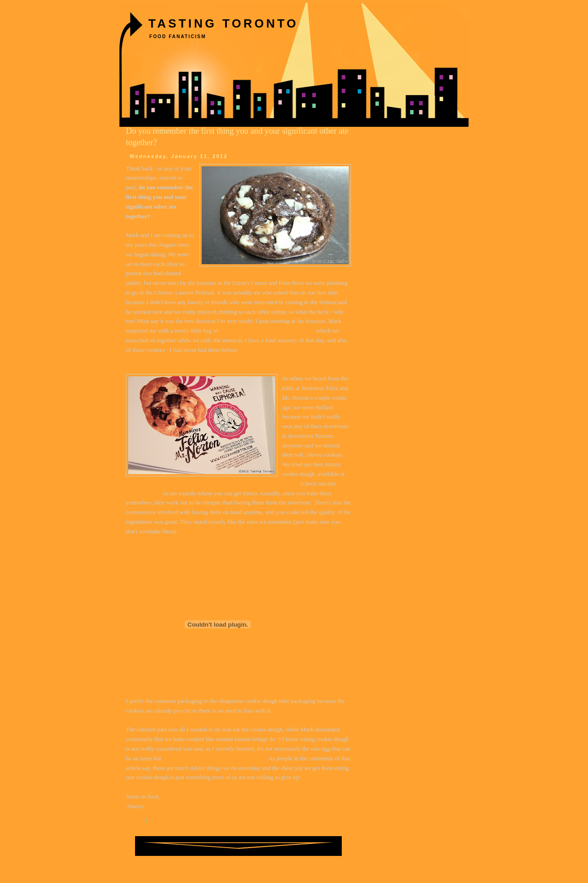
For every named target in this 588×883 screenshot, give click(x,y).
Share (135, 820)
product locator (144, 493)
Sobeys (291, 484)
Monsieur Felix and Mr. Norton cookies (267, 331)
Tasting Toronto (223, 23)
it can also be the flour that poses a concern (214, 758)
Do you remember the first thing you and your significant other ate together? (237, 137)
